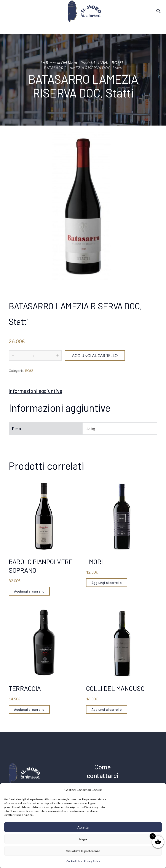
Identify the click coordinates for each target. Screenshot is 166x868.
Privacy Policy (92, 861)
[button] (160, 790)
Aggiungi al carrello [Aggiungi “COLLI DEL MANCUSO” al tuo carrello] (107, 709)
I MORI (94, 561)
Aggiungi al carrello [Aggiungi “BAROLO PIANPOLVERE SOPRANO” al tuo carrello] (29, 591)
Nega (83, 839)
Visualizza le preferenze (83, 851)
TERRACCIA (25, 688)
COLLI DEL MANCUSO (115, 688)
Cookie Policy (74, 861)
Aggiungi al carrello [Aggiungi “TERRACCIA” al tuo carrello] (29, 709)
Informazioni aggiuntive (35, 391)
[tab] (35, 391)
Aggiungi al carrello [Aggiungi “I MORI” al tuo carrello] (107, 583)
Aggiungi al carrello (95, 355)
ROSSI (30, 370)
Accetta (83, 827)
